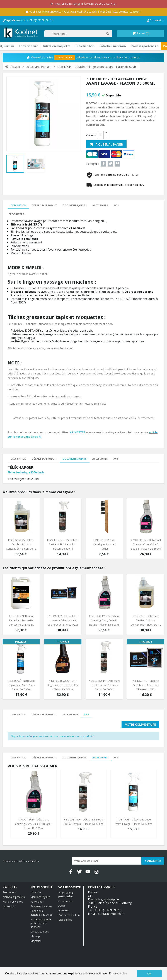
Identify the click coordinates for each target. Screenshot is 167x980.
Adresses (64, 910)
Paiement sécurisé (41, 906)
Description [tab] (18, 205)
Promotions (10, 892)
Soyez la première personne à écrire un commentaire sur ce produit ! (52, 736)
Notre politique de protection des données (41, 923)
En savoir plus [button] (118, 973)
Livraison (36, 892)
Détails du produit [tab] (44, 205)
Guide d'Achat (65, 57)
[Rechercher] (78, 34)
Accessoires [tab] (100, 205)
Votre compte (69, 887)
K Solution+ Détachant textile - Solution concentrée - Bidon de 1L (21, 544)
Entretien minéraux (113, 46)
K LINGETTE (77, 432)
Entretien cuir (29, 46)
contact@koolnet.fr (111, 914)
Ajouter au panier (106, 144)
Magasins (36, 941)
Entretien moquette (57, 46)
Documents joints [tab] (75, 205)
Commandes (66, 901)
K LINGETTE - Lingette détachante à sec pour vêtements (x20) (146, 685)
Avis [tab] (116, 205)
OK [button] (149, 974)
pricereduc (9, 906)
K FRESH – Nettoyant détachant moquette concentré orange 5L (21, 620)
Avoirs (62, 906)
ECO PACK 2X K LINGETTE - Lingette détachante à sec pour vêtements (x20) (63, 620)
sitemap (35, 936)
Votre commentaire (140, 725)
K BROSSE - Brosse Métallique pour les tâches (104, 544)
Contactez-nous (40, 932)
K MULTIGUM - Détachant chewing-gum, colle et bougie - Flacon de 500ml (146, 544)
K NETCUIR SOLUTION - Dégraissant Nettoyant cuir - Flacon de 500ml (63, 685)
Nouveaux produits (14, 897)
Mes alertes (65, 920)
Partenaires (37, 902)
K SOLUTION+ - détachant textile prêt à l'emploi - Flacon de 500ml (63, 544)
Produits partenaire (145, 46)
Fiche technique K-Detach (26, 472)
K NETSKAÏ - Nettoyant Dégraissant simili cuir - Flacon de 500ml (21, 685)
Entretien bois (85, 46)
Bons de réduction (69, 915)
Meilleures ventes (13, 902)
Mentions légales (40, 897)
